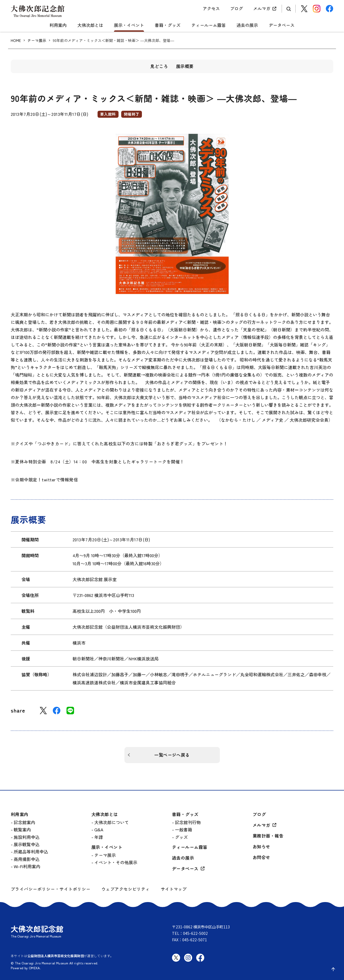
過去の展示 (247, 25)
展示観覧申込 (27, 844)
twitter (49, 480)
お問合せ (261, 857)
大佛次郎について (112, 822)
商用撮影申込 (27, 859)
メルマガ (262, 8)
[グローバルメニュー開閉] (15, 21)
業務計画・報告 (268, 836)
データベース (282, 25)
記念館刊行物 (188, 822)
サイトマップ (174, 889)
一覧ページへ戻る (172, 755)
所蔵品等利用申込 (31, 852)
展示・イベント (129, 25)
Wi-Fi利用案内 (27, 866)
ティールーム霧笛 (209, 25)
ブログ (236, 8)
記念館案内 (24, 822)
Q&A (99, 829)
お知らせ (261, 847)
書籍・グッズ (168, 25)
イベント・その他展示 (116, 862)
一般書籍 (184, 829)
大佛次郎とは (90, 25)
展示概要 (185, 66)
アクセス (211, 8)
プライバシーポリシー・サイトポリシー (51, 889)
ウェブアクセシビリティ (126, 889)
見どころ (159, 66)
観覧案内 (22, 829)
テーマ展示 (37, 40)
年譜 (99, 837)
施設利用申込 (27, 837)
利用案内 (58, 25)
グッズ (181, 837)
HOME (16, 40)
